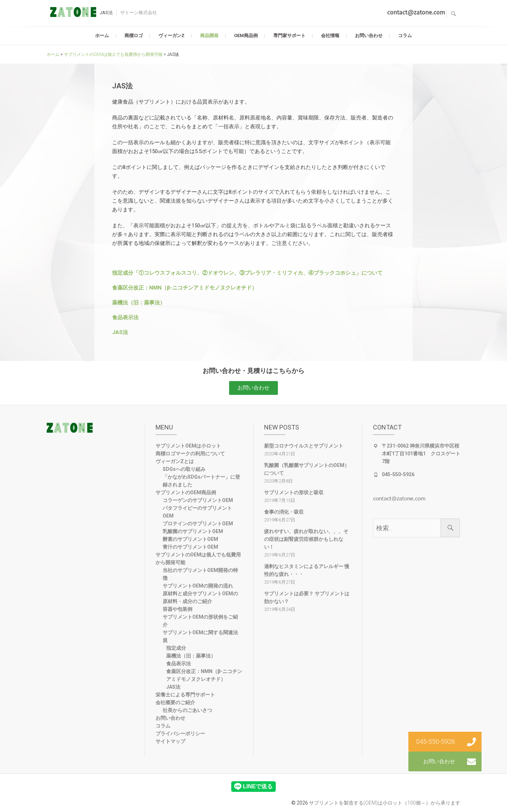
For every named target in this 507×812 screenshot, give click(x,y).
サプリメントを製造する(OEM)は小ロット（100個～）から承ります (385, 803)
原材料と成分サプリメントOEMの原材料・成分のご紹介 (200, 597)
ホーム (102, 36)
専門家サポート (289, 36)
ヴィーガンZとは (175, 461)
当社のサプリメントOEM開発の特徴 (200, 574)
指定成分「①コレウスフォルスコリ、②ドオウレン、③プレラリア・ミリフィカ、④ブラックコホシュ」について (247, 273)
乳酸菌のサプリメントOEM (193, 531)
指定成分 (176, 648)
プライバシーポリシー (180, 734)
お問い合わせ (369, 36)
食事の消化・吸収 (284, 512)
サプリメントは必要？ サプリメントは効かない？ (307, 597)
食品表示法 (125, 317)
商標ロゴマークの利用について (190, 454)
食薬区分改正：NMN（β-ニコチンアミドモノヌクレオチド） (185, 288)
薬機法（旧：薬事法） (139, 303)
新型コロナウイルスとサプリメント (304, 446)
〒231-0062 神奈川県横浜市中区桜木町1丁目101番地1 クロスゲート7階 (421, 454)
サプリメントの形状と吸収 (294, 492)
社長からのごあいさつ (187, 710)
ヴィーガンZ (171, 36)
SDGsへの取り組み (184, 469)
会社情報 (330, 36)
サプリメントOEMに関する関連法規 (200, 636)
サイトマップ (170, 741)
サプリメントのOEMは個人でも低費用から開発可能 (198, 559)
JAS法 (120, 332)
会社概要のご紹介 (175, 702)
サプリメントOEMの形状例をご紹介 (200, 621)
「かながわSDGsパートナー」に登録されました (201, 481)
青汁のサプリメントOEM (190, 547)
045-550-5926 (398, 474)
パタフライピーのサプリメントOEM (197, 512)
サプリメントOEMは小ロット (188, 446)
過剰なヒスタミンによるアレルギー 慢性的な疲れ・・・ (307, 570)
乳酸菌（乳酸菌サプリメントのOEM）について (307, 469)
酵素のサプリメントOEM (190, 539)
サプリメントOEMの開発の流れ (198, 586)
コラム (405, 36)
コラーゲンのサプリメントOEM (198, 500)
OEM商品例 (246, 36)
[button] (253, 388)
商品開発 (209, 36)
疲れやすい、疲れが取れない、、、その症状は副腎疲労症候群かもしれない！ (306, 539)
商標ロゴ (134, 36)
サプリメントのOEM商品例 (186, 492)
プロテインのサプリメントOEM (198, 524)
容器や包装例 (177, 609)
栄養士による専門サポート (185, 695)
